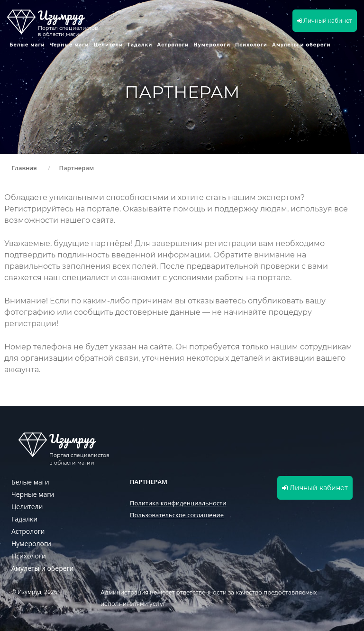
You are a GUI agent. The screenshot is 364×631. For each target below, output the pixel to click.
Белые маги (27, 45)
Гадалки (140, 45)
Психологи (251, 45)
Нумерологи (212, 45)
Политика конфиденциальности (178, 503)
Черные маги (69, 45)
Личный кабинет (325, 20)
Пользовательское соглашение (177, 515)
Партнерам (149, 482)
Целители (109, 45)
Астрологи (173, 45)
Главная (24, 168)
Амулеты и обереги (301, 45)
